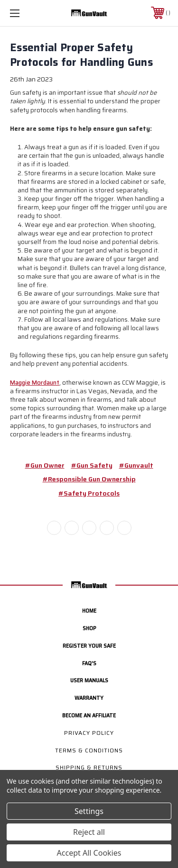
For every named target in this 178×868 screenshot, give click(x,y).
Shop (89, 628)
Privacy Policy (89, 733)
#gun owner (45, 465)
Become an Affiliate (89, 715)
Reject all (89, 832)
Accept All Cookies (89, 853)
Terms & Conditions (89, 750)
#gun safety (92, 465)
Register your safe (89, 646)
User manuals (89, 680)
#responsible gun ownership (89, 479)
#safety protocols (89, 493)
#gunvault (136, 465)
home (89, 610)
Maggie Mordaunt (35, 383)
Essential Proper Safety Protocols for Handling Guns (81, 55)
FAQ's (89, 663)
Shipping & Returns (89, 767)
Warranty (89, 698)
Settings (89, 811)
